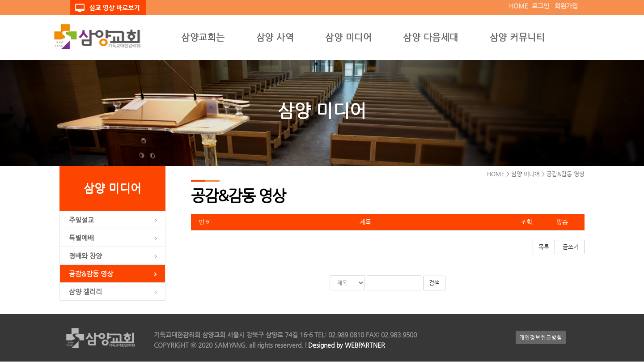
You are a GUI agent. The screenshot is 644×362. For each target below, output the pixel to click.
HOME (519, 6)
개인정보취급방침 (541, 338)
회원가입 (566, 6)
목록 (544, 248)
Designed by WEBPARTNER (346, 345)
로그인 (540, 6)
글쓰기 (571, 248)
